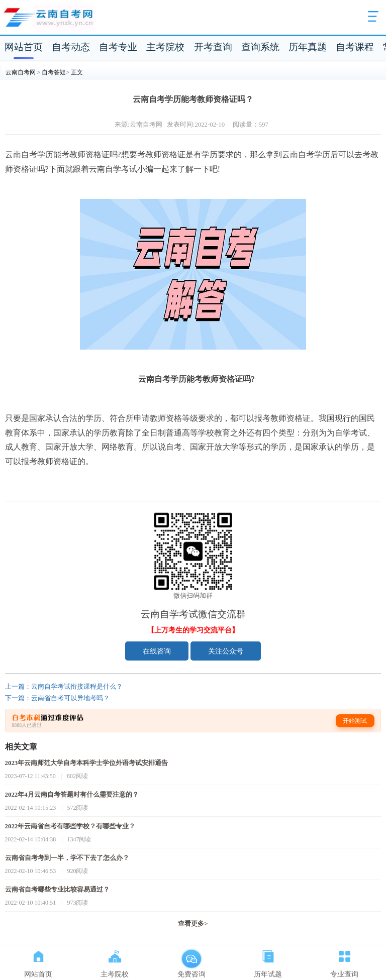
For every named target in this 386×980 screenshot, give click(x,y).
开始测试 (355, 721)
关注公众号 (226, 651)
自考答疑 (54, 72)
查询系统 (260, 47)
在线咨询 (157, 651)
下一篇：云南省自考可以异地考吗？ (57, 698)
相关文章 (21, 747)
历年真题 (308, 47)
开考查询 (213, 47)
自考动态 (71, 47)
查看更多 (193, 924)
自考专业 (118, 47)
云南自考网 (21, 72)
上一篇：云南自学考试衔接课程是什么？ (64, 687)
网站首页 (24, 47)
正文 (77, 72)
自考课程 (355, 47)
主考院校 (165, 47)
